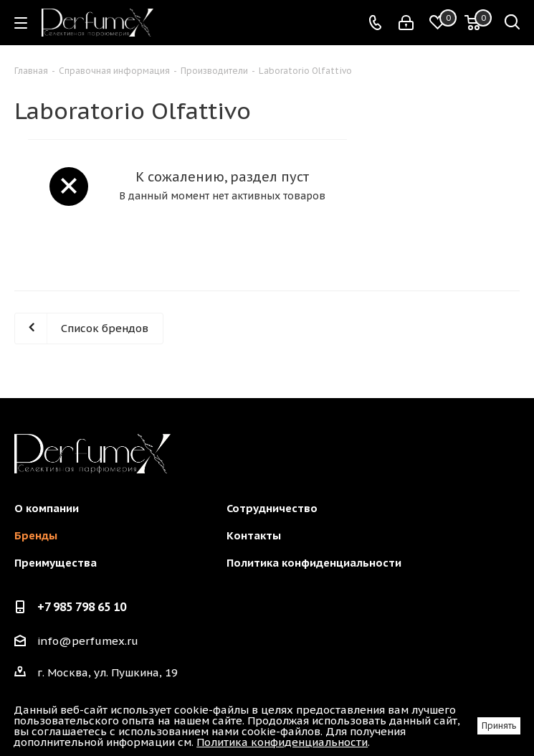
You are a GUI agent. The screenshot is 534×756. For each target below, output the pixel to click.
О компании (47, 508)
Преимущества (56, 563)
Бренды (36, 535)
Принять (499, 726)
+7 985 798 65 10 (82, 607)
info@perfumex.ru (88, 641)
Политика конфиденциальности (314, 563)
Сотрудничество (272, 508)
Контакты (254, 535)
